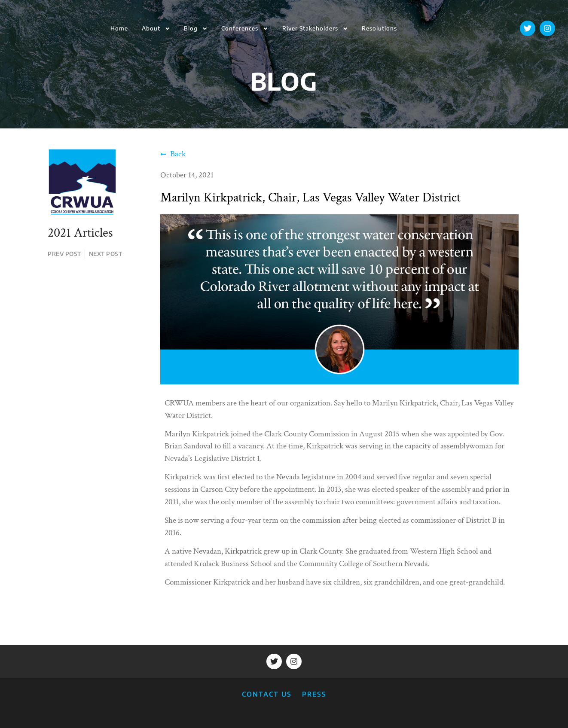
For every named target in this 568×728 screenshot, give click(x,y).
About (156, 29)
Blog (196, 29)
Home (119, 28)
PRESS (314, 694)
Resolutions (379, 28)
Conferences (245, 29)
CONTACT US (267, 694)
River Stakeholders (315, 29)
